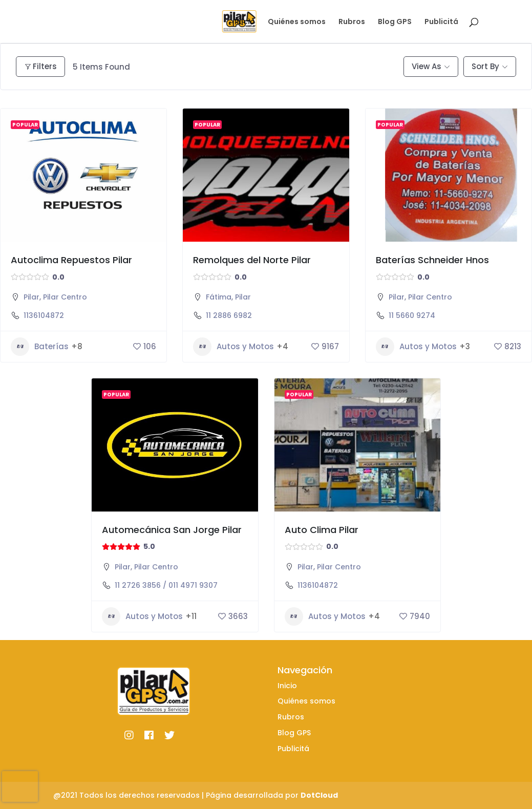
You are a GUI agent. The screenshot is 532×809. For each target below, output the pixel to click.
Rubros (352, 22)
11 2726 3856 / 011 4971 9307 (166, 585)
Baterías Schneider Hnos (432, 260)
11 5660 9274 (412, 315)
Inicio (245, 22)
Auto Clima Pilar (322, 530)
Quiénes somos (297, 22)
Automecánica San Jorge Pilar (172, 530)
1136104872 (44, 315)
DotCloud (319, 795)
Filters (40, 66)
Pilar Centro (65, 297)
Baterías (40, 347)
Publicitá (441, 22)
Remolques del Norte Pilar (252, 260)
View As (427, 66)
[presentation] (20, 786)
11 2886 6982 (229, 315)
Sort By (485, 66)
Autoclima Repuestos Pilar (71, 260)
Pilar (31, 297)
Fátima (219, 297)
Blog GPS (395, 22)
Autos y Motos (233, 347)
